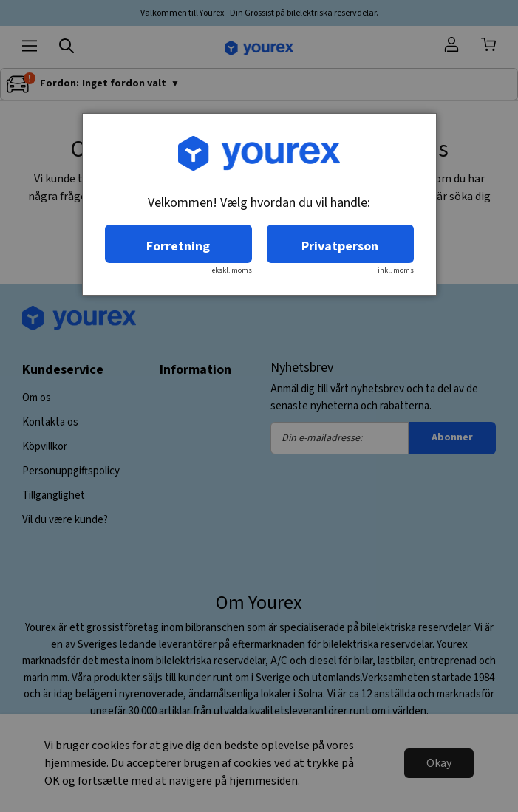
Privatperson (340, 246)
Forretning (178, 246)
